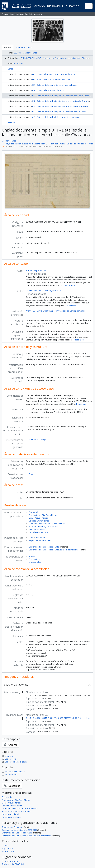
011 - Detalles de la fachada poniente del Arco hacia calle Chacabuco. (63, 96)
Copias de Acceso (16, 685)
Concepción (40, 537)
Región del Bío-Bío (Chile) (40, 540)
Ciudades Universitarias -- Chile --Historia (47, 524)
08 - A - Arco (18, 63)
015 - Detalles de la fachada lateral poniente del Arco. (56, 117)
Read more (70, 285)
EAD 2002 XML (9, 775)
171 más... (12, 122)
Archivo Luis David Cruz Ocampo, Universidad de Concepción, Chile (56, 311)
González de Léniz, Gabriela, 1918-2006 (43, 291)
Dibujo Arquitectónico (38, 518)
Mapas (32, 556)
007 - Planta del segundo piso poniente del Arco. (54, 74)
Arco (91, 144)
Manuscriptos (35, 562)
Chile (31, 537)
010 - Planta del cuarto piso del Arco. (48, 90)
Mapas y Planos (9, 141)
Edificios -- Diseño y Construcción (44, 527)
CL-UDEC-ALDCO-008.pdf (37, 440)
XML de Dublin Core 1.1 (13, 772)
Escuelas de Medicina (39, 532)
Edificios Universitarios (39, 521)
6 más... (11, 69)
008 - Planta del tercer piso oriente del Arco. (52, 79)
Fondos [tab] (8, 47)
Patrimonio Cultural (37, 529)
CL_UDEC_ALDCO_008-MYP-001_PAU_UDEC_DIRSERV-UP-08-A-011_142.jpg (58, 718)
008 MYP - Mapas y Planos (26, 53)
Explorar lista (9, 759)
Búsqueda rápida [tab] (24, 47)
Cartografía (34, 512)
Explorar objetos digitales (15, 762)
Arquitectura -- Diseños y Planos (43, 515)
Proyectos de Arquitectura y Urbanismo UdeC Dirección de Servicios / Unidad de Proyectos (45, 144)
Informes (7, 756)
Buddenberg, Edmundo (36, 270)
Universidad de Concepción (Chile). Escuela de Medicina (54, 550)
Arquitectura (34, 559)
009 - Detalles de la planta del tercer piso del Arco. (54, 85)
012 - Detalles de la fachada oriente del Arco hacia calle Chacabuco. (62, 101)
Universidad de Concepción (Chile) (44, 547)
